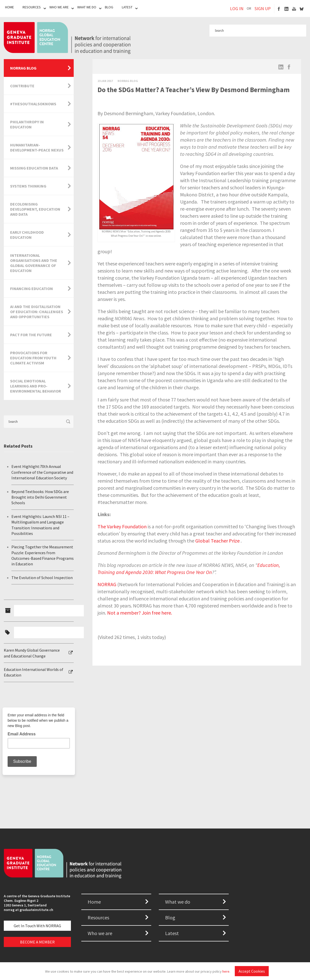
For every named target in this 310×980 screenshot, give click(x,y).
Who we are (100, 933)
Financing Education (32, 289)
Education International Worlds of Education (34, 672)
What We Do (87, 7)
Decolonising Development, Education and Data (35, 209)
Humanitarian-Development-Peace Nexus (37, 147)
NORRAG (107, 584)
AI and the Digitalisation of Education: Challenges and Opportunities (37, 312)
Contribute (22, 86)
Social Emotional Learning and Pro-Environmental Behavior (36, 386)
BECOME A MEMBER (37, 942)
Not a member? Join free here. (140, 613)
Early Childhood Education (27, 235)
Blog (109, 7)
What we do (178, 902)
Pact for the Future (31, 335)
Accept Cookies (252, 971)
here (226, 971)
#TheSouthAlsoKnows (33, 104)
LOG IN (237, 9)
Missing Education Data (34, 168)
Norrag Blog (128, 81)
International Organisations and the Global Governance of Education (34, 263)
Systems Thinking (28, 186)
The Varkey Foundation (122, 526)
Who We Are (59, 7)
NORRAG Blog (23, 68)
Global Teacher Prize (217, 541)
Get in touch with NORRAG (37, 926)
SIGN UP (263, 9)
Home (9, 7)
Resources (32, 7)
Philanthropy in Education (27, 124)
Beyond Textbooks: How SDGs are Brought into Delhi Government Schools (40, 497)
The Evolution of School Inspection (42, 578)
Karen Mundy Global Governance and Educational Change (32, 653)
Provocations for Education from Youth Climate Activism (33, 358)
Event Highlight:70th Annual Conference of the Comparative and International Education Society (42, 472)
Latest (127, 7)
